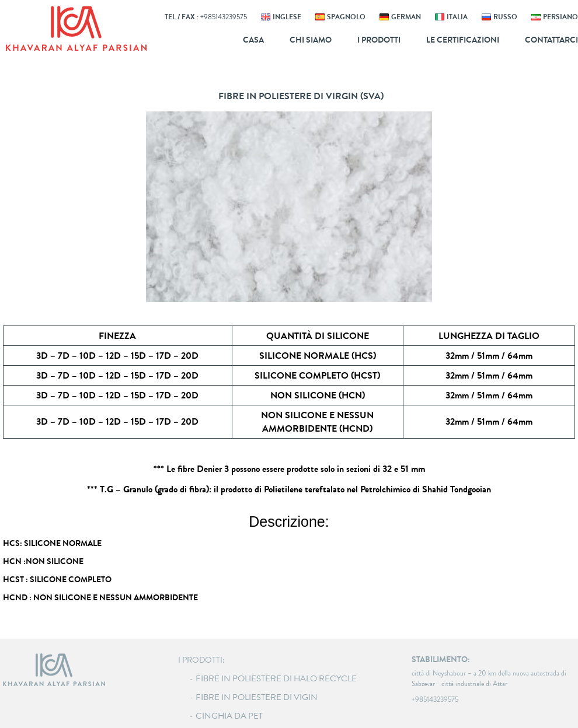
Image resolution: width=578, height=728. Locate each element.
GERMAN (406, 17)
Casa (253, 40)
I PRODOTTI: (201, 660)
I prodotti (379, 40)
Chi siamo (311, 40)
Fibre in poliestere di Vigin (257, 697)
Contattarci (551, 40)
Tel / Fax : (206, 17)
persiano (560, 17)
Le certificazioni (463, 40)
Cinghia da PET (229, 716)
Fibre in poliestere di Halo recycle (276, 678)
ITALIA (457, 17)
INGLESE (287, 17)
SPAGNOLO (346, 17)
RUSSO (505, 17)
